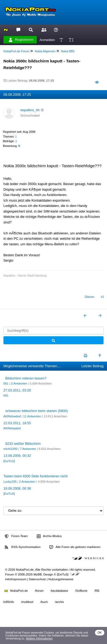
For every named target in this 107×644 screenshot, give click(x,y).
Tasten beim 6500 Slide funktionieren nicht (35, 476)
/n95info (9, 602)
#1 (102, 297)
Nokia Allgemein (45, 51)
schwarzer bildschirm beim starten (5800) (37, 411)
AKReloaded (12, 416)
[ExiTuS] (9, 461)
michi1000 (11, 449)
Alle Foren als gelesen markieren (75, 547)
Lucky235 (10, 482)
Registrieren (21, 40)
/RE (97, 591)
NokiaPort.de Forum (16, 51)
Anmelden (47, 40)
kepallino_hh (30, 110)
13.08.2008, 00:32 (17, 456)
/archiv (59, 602)
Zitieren (89, 297)
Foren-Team (16, 536)
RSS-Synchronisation (23, 547)
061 (6, 383)
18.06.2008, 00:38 (17, 488)
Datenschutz (37, 579)
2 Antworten (19, 383)
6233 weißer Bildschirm (23, 444)
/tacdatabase (59, 591)
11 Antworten (32, 416)
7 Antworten (28, 449)
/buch (44, 602)
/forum (39, 591)
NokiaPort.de (16, 591)
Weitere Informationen (39, 639)
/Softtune (81, 591)
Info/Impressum (16, 579)
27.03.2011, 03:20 (17, 390)
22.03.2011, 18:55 (17, 423)
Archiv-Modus (49, 536)
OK (100, 633)
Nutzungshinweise (61, 579)
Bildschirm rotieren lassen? (26, 378)
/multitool (27, 602)
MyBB (38, 574)
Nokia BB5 (68, 51)
